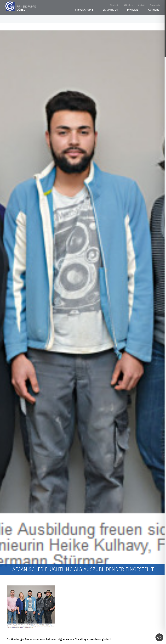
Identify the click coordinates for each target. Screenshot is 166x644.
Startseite (115, 6)
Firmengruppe (84, 18)
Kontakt (141, 6)
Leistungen (110, 18)
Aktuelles (128, 6)
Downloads (155, 6)
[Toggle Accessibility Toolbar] (159, 637)
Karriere (154, 18)
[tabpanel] (83, 299)
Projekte (133, 18)
